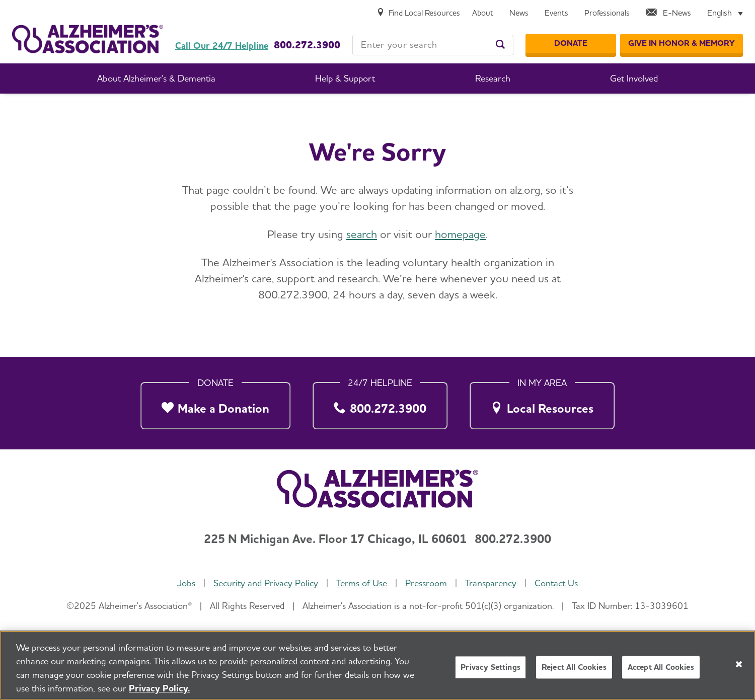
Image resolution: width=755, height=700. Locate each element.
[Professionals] (607, 13)
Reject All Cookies (574, 667)
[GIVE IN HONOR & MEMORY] (682, 44)
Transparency (491, 583)
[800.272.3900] (380, 403)
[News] (519, 13)
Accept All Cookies (661, 667)
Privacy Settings (490, 667)
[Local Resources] (542, 403)
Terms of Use (362, 583)
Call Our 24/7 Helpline (222, 46)
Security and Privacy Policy (266, 583)
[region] (377, 665)
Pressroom (426, 583)
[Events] (556, 13)
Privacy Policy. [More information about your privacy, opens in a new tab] (160, 688)
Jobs (186, 583)
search (362, 234)
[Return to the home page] (88, 32)
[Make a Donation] (215, 403)
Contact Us (556, 583)
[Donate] (571, 44)
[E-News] (668, 13)
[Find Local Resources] (418, 13)
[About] (483, 13)
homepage (460, 234)
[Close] (739, 664)
